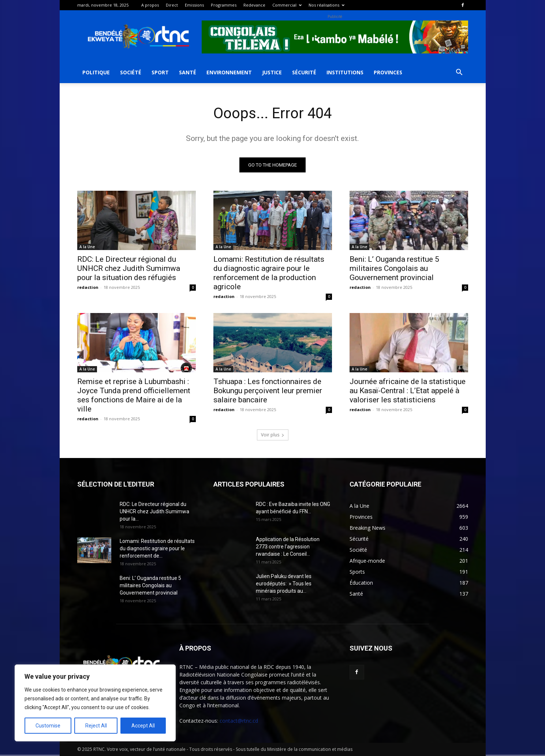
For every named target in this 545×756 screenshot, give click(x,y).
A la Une (87, 247)
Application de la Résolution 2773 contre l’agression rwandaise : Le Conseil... (288, 547)
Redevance (254, 5)
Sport (160, 72)
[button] (459, 73)
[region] (95, 703)
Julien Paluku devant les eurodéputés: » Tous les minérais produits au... (284, 584)
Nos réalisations (326, 5)
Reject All (96, 726)
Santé (188, 72)
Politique (96, 72)
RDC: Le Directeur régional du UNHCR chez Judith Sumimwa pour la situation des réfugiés (129, 268)
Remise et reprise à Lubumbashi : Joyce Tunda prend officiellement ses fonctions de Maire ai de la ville (134, 395)
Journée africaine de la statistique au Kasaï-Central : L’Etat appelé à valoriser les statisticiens (408, 391)
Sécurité (304, 72)
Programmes (224, 5)
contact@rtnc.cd (239, 721)
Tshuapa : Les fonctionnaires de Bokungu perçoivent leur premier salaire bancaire (268, 391)
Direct (172, 5)
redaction (88, 287)
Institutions (345, 72)
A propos (150, 5)
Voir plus (273, 435)
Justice (272, 72)
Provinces (388, 72)
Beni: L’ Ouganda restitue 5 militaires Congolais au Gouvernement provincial (394, 268)
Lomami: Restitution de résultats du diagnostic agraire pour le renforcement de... (157, 548)
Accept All (143, 726)
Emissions (194, 5)
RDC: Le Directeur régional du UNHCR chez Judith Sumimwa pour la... (154, 511)
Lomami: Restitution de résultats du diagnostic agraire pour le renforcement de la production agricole (269, 273)
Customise (48, 726)
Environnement (229, 72)
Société (131, 72)
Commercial (287, 5)
